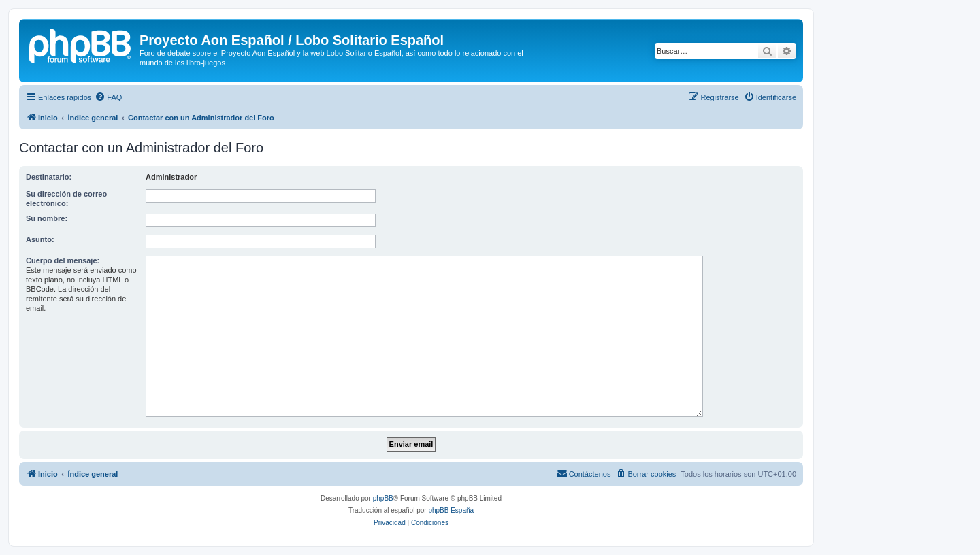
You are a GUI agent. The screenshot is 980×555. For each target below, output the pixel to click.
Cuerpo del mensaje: (63, 260)
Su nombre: (47, 218)
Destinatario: (49, 177)
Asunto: (40, 239)
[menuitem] (108, 97)
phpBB (383, 498)
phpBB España (451, 510)
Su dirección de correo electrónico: (66, 199)
